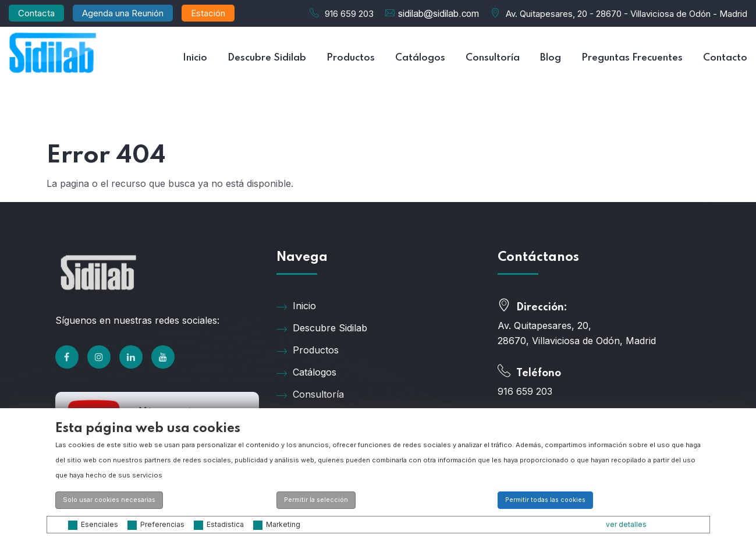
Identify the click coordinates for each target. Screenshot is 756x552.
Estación (208, 13)
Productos (351, 58)
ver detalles (626, 524)
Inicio (195, 58)
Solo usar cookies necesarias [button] (109, 500)
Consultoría (493, 58)
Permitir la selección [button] (316, 500)
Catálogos (420, 58)
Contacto (725, 58)
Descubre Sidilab (267, 58)
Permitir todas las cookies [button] (545, 500)
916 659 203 (349, 14)
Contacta (36, 13)
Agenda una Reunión (123, 13)
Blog (551, 58)
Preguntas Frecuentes (632, 58)
